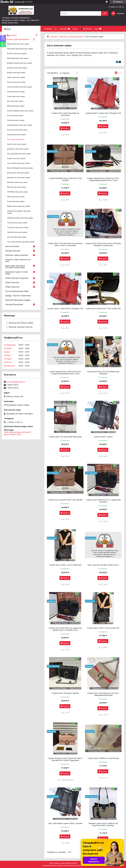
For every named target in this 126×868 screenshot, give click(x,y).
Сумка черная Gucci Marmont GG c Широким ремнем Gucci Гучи (103, 179)
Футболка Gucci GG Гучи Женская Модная (103, 372)
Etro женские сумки (15, 115)
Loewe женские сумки (16, 158)
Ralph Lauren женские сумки (19, 206)
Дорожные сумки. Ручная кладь (16, 273)
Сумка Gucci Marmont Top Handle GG (103, 308)
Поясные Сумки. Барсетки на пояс (18, 261)
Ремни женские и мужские (17, 278)
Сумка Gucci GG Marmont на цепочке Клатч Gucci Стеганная (65, 244)
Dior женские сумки (15, 101)
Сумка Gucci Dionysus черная (65, 693)
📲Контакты (86, 29)
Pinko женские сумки (16, 197)
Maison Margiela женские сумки (20, 168)
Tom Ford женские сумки (17, 223)
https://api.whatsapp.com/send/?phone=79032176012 (18, 433)
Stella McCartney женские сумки (20, 218)
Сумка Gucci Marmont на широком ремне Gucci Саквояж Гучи (65, 629)
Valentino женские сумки (17, 232)
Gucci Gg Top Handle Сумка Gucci (103, 565)
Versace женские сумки (17, 237)
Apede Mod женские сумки (18, 44)
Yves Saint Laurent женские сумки (21, 242)
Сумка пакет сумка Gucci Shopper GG (103, 113)
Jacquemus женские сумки (18, 149)
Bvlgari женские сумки (16, 73)
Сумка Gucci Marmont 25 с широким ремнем (103, 501)
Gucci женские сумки (16, 139)
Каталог (54, 37)
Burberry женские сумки (17, 68)
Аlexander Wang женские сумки (20, 49)
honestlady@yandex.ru (16, 382)
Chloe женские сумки (16, 92)
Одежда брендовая (14, 305)
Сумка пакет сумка (103, 437)
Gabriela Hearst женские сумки (20, 125)
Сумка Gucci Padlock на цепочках (103, 758)
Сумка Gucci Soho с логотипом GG (65, 565)
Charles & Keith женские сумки (19, 87)
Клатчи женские (12, 246)
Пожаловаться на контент (74, 865)
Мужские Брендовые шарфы (18, 300)
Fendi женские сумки (16, 120)
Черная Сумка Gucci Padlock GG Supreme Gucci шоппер (103, 824)
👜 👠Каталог (61, 29)
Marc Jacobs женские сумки (18, 173)
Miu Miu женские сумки (17, 187)
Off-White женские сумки (17, 192)
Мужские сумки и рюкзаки (17, 255)
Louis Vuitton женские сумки (19, 163)
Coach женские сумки (16, 96)
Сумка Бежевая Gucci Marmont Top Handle (65, 179)
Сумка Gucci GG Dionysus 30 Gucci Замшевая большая (103, 694)
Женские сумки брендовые (72, 37)
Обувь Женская (12, 283)
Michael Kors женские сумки (19, 178)
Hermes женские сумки (17, 144)
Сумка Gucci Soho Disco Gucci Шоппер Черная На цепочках (103, 244)
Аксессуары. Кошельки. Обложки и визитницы (15, 267)
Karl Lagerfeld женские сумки (19, 154)
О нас (75, 29)
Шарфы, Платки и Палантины (18, 296)
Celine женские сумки (16, 77)
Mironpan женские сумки (17, 182)
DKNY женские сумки (16, 106)
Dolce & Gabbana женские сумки (20, 111)
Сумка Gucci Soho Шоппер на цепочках (65, 114)
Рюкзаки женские (13, 251)
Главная (48, 29)
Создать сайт (19, 2)
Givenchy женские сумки (17, 130)
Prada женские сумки (16, 201)
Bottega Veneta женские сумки (20, 63)
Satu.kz (74, 863)
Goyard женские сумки (16, 135)
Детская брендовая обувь (17, 291)
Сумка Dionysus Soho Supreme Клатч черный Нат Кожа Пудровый (65, 759)
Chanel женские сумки (16, 82)
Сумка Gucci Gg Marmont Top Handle (65, 500)
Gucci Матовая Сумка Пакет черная (65, 823)
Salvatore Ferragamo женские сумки (19, 212)
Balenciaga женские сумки (18, 58)
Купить (66, 128)
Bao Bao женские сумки (17, 53)
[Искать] (105, 13)
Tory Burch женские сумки (18, 227)
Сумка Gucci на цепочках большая (65, 437)
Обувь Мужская (12, 287)
